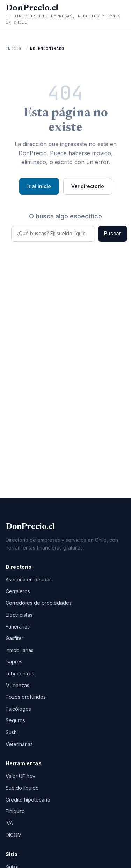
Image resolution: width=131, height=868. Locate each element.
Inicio (13, 49)
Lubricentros (20, 673)
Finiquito (15, 811)
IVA (9, 823)
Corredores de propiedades (39, 603)
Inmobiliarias (20, 650)
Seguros (15, 720)
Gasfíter (14, 638)
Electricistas (19, 615)
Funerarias (18, 627)
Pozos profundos (26, 697)
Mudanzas (17, 685)
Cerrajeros (18, 591)
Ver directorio (88, 186)
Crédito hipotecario (28, 800)
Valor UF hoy (20, 776)
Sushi (12, 732)
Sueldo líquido (22, 788)
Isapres (14, 662)
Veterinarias (19, 744)
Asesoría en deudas (29, 579)
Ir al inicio (39, 186)
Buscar (112, 233)
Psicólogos (18, 709)
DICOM (14, 835)
